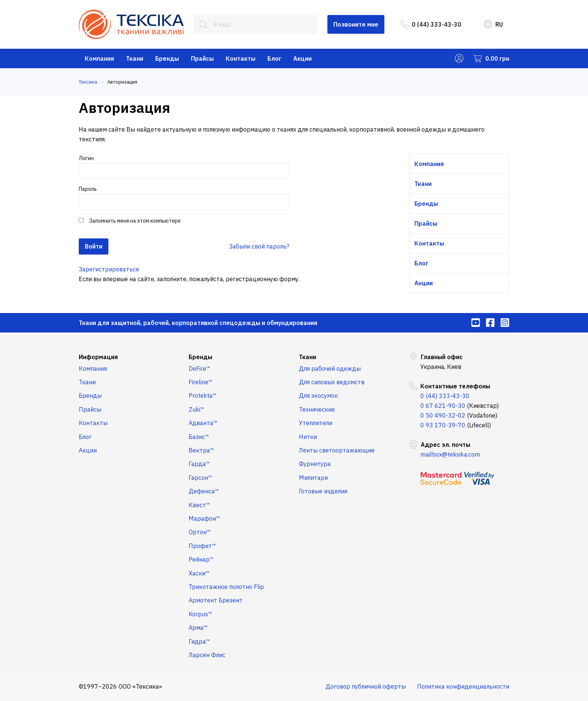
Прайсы (202, 58)
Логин (184, 167)
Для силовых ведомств (332, 382)
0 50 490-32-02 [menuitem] (443, 415)
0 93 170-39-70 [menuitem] (443, 425)
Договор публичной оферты (366, 686)
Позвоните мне (356, 24)
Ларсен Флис (207, 655)
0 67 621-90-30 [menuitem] (443, 406)
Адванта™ (203, 423)
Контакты (241, 58)
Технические (317, 409)
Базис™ (199, 437)
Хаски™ (199, 573)
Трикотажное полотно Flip (226, 587)
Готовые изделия (323, 491)
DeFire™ (199, 368)
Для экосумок (318, 395)
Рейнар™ (201, 559)
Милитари (313, 478)
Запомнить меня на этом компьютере (134, 221)
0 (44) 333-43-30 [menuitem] (431, 24)
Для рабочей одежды (330, 368)
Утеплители (316, 423)
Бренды (167, 58)
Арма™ (198, 628)
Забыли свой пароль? (259, 246)
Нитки (308, 437)
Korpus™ (200, 614)
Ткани (135, 58)
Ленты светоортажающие (337, 450)
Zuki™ (196, 409)
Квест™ (199, 505)
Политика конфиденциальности (463, 686)
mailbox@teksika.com (450, 454)
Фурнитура (315, 464)
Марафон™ (204, 518)
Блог (274, 58)
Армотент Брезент (216, 600)
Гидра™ (199, 641)
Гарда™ (199, 464)
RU (493, 24)
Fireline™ (201, 382)
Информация (98, 357)
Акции (302, 58)
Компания (99, 58)
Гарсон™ (200, 478)
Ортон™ (200, 532)
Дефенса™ (204, 491)
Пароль (184, 197)
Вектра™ (201, 450)
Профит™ (202, 546)
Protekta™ (203, 395)
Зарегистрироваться (109, 269)
